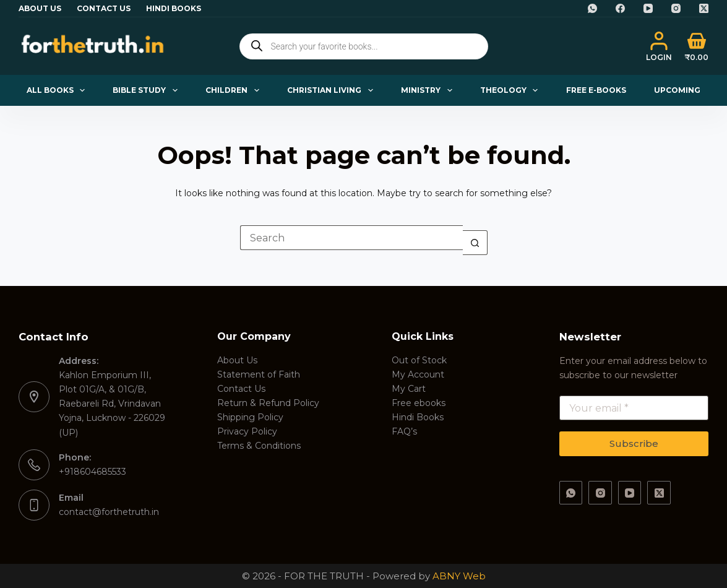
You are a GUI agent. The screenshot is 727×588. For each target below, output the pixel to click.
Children (234, 90)
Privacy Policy (247, 431)
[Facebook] (620, 8)
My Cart (409, 389)
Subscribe (634, 443)
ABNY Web (459, 576)
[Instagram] (676, 8)
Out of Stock (419, 360)
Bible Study (147, 90)
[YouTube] (648, 8)
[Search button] (475, 243)
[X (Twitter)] (704, 8)
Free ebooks (419, 403)
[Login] (659, 46)
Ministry (429, 90)
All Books (58, 90)
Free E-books (596, 90)
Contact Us (104, 8)
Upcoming (677, 90)
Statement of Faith (259, 374)
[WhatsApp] (592, 8)
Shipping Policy (250, 417)
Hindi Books (174, 8)
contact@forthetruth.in (109, 512)
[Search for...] (351, 238)
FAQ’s (404, 431)
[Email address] (634, 408)
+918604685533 (92, 472)
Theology (511, 90)
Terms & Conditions (259, 446)
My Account (418, 374)
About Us (40, 8)
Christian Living (332, 90)
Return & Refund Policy (268, 403)
